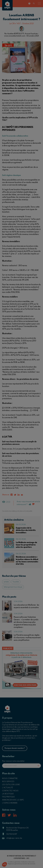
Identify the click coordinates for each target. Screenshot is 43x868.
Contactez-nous (10, 791)
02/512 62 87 (12, 834)
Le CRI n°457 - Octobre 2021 (21, 24)
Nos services (8, 782)
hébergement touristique (13, 587)
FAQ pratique (8, 797)
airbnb (6, 582)
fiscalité (16, 582)
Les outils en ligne (11, 785)
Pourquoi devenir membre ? (15, 748)
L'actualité (8, 788)
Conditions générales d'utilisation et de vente (21, 862)
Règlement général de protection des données (21, 864)
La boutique (8, 794)
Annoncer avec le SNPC (13, 800)
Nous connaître (10, 779)
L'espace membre (10, 803)
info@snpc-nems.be (14, 838)
